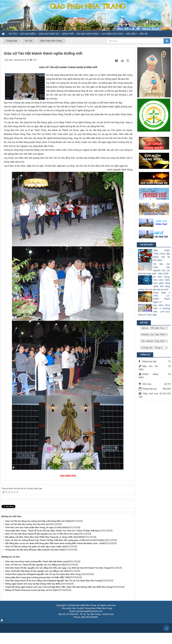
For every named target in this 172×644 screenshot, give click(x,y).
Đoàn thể (67, 34)
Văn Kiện (131, 34)
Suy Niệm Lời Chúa (112, 34)
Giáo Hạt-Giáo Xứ (48, 34)
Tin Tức (13, 34)
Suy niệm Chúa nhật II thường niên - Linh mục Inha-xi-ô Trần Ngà (154, 310)
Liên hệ (143, 34)
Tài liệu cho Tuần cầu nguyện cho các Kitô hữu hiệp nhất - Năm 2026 (154, 269)
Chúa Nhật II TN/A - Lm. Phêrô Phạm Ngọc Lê (161, 297)
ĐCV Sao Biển (28, 34)
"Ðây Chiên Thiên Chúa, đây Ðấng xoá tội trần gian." (161, 255)
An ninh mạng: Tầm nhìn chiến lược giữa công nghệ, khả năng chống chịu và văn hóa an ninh (154, 283)
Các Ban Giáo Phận (87, 34)
